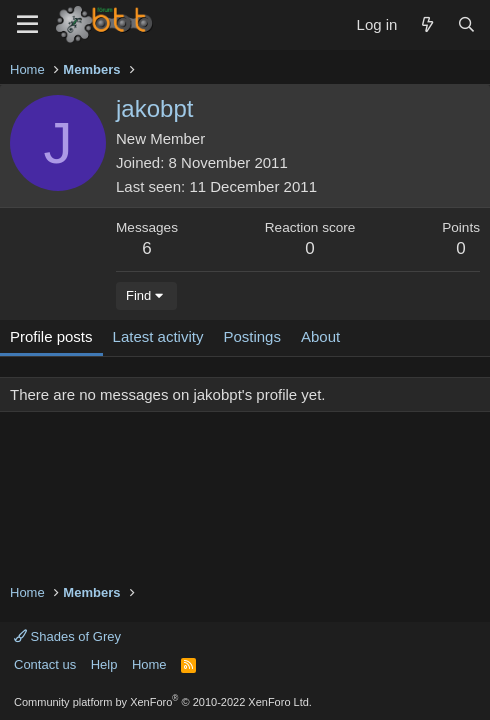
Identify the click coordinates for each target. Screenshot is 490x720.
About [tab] (320, 336)
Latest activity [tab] (158, 336)
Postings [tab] (252, 336)
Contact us (45, 664)
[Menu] (27, 25)
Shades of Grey (67, 636)
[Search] (466, 24)
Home (149, 664)
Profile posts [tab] (51, 336)
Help (104, 664)
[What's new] (426, 24)
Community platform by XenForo (163, 702)
